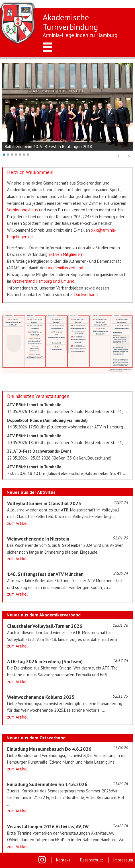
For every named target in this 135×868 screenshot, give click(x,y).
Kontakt (63, 860)
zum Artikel (17, 523)
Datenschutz (92, 860)
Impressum (123, 860)
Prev (119, 157)
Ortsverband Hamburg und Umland (43, 281)
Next (129, 157)
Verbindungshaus (22, 210)
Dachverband (86, 295)
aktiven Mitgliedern (66, 254)
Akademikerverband (66, 268)
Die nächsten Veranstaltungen (38, 396)
